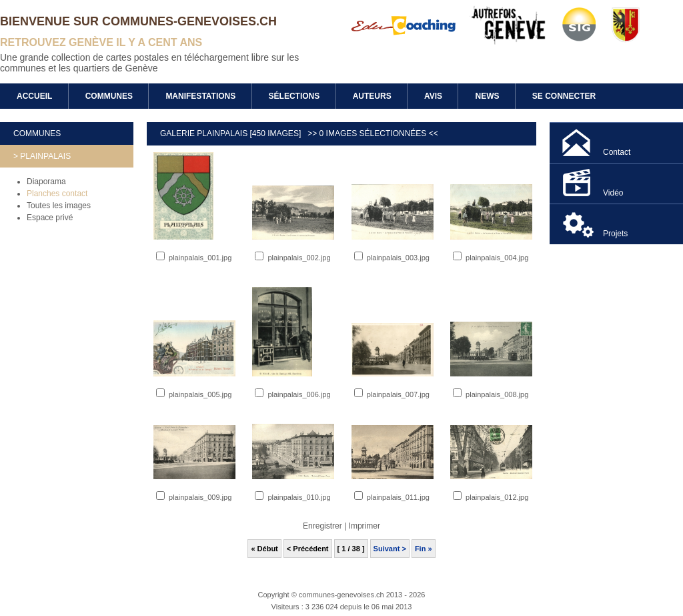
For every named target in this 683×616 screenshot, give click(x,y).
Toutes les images (59, 206)
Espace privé (50, 218)
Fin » (424, 549)
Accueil (34, 96)
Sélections (294, 96)
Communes (109, 96)
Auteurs (372, 96)
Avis (433, 96)
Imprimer (365, 526)
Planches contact (57, 194)
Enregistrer (322, 526)
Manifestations (200, 96)
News (487, 96)
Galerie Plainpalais (205, 133)
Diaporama (46, 182)
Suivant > (390, 549)
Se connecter (564, 96)
